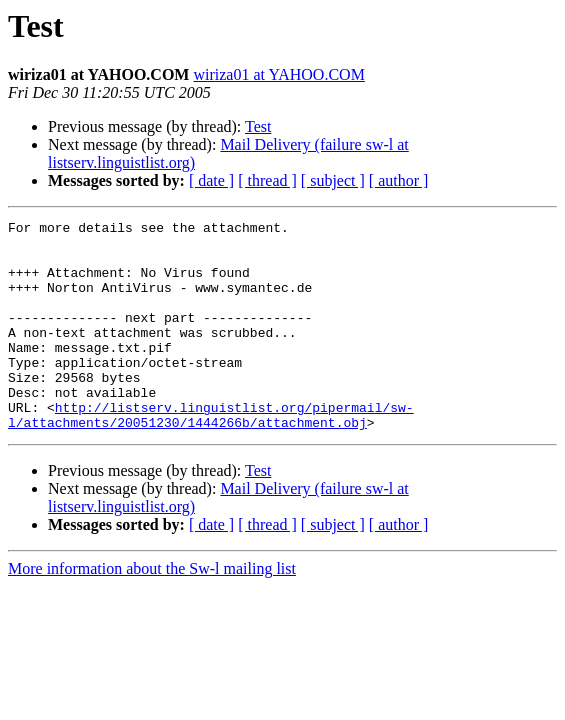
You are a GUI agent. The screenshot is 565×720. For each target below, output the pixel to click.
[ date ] (211, 180)
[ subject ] (333, 180)
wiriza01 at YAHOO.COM (278, 74)
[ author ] (399, 180)
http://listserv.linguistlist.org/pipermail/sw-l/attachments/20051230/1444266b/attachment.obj (211, 455)
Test (258, 126)
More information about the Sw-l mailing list (152, 610)
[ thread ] (267, 180)
